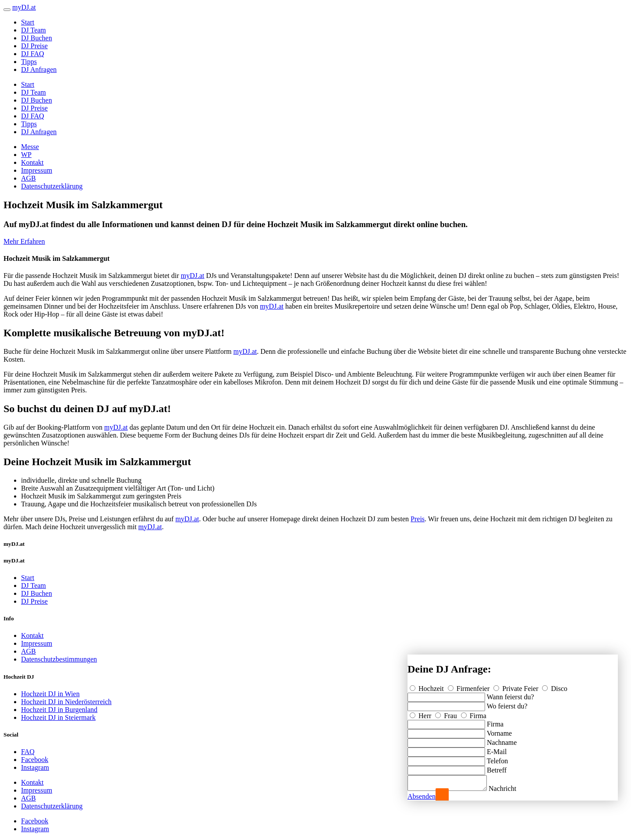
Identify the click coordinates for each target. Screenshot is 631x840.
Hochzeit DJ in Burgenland (59, 710)
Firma (474, 713)
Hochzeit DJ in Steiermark (58, 717)
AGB (28, 178)
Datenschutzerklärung (52, 186)
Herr (421, 713)
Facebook (35, 760)
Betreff (497, 767)
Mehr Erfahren (24, 241)
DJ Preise (34, 46)
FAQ (28, 752)
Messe (30, 147)
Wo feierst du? (507, 703)
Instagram (35, 767)
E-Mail (497, 749)
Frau (447, 713)
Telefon (498, 758)
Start (28, 22)
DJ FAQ (33, 54)
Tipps (29, 62)
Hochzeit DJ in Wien (50, 694)
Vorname (499, 731)
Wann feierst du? (510, 694)
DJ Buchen (37, 38)
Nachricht (511, 788)
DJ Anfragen (39, 69)
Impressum (37, 170)
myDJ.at (193, 276)
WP (26, 155)
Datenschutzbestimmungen (59, 659)
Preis (418, 519)
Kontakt (32, 162)
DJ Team (34, 30)
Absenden (422, 796)
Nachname (502, 740)
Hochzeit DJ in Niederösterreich (66, 702)
